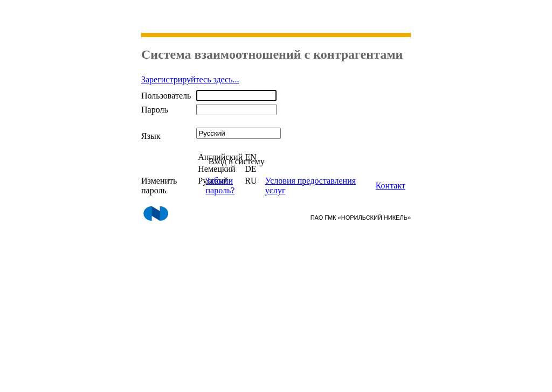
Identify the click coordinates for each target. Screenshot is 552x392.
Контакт (391, 185)
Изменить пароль (159, 185)
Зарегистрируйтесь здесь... (190, 79)
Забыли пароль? (220, 185)
